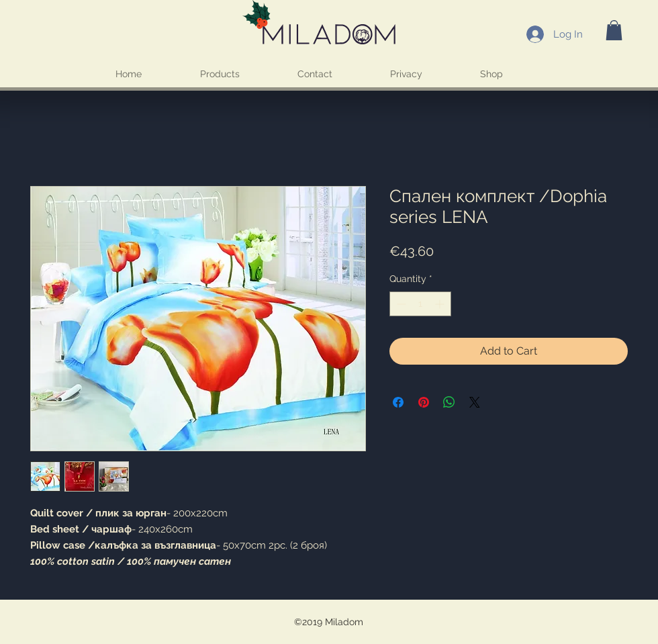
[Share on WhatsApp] (449, 402)
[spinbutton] (420, 304)
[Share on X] (475, 402)
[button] (614, 30)
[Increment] (441, 304)
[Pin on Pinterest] (424, 402)
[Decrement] (400, 304)
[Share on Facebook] (398, 402)
